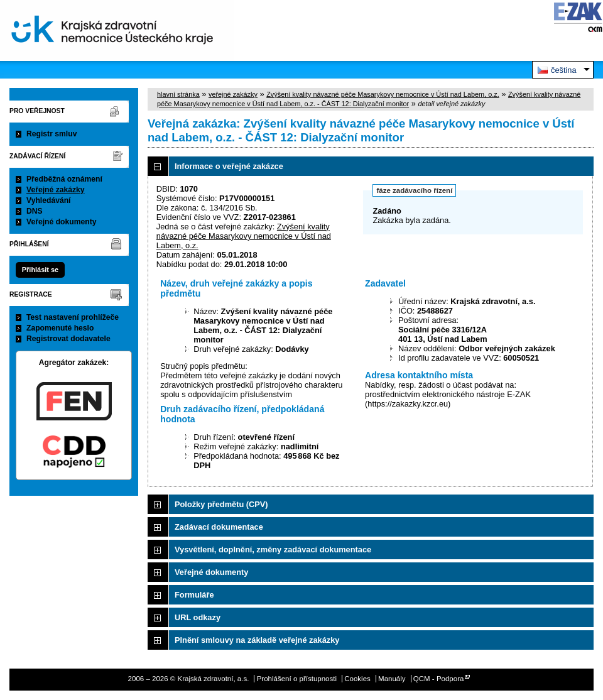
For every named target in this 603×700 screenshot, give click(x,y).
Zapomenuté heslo (60, 328)
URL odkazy (198, 617)
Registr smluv (52, 134)
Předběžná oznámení (64, 179)
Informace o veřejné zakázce (229, 166)
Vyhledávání (49, 200)
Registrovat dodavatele (68, 339)
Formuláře (194, 595)
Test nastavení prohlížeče (73, 317)
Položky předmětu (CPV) (221, 504)
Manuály (392, 679)
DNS (35, 211)
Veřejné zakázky (56, 190)
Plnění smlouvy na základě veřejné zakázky (257, 640)
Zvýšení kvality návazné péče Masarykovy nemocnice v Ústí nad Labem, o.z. (383, 94)
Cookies (357, 679)
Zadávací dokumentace (219, 527)
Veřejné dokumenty (61, 222)
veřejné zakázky (233, 94)
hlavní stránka (178, 94)
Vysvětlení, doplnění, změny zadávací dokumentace (273, 550)
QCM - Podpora (439, 679)
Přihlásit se (40, 270)
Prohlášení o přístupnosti (297, 679)
